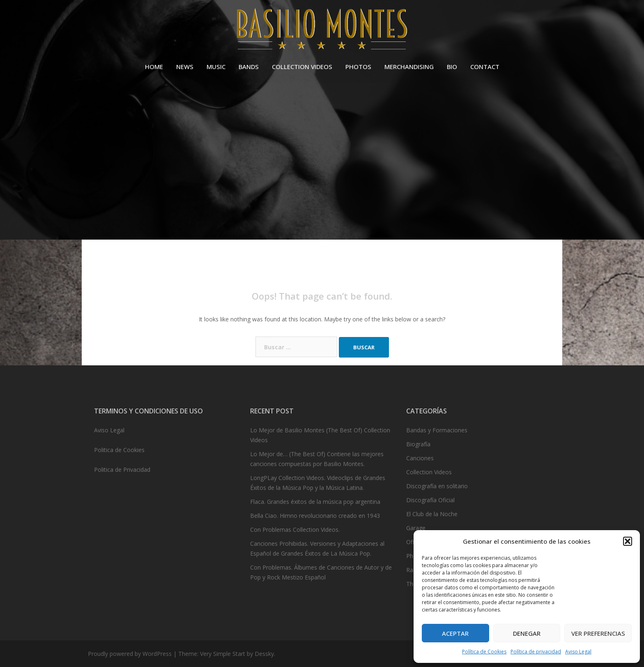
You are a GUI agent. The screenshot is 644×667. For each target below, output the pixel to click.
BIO (452, 67)
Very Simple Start (223, 654)
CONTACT (485, 67)
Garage (416, 528)
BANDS (249, 67)
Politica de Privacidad (122, 470)
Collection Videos (429, 472)
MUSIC (216, 67)
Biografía (418, 444)
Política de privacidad (536, 652)
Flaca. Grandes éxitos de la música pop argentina (315, 502)
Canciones (420, 458)
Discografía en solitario (437, 486)
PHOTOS (358, 67)
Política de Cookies (484, 652)
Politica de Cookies (119, 450)
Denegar (527, 633)
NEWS (185, 67)
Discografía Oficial (430, 500)
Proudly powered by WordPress (130, 654)
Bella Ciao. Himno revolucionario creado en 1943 (315, 516)
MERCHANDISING (409, 67)
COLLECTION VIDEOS (302, 67)
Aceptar (455, 633)
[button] (628, 541)
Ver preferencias (598, 633)
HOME (154, 67)
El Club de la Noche (432, 514)
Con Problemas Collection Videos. (295, 530)
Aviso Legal (578, 652)
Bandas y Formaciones (437, 430)
